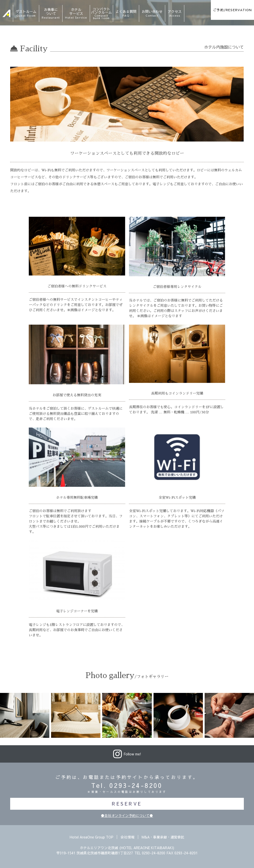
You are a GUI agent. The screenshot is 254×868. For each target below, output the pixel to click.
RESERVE (127, 804)
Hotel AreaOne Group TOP (92, 837)
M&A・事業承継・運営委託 (163, 837)
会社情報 (127, 837)
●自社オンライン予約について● (127, 815)
